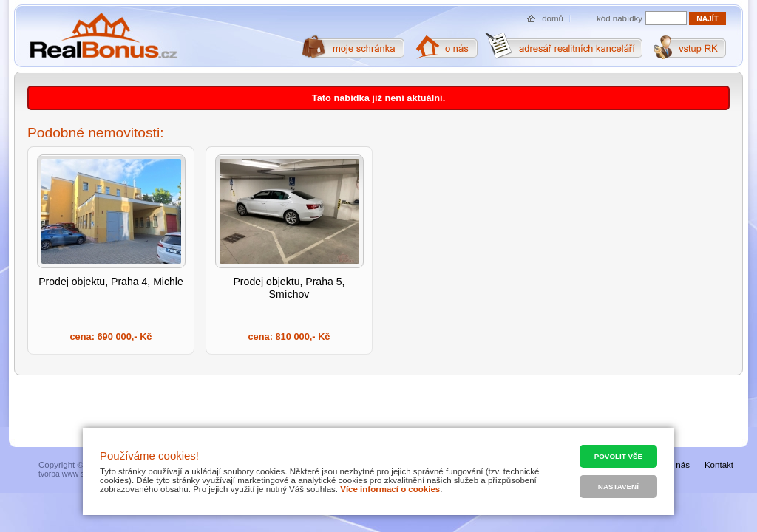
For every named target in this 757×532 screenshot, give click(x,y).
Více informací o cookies (390, 489)
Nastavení (618, 487)
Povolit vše (618, 456)
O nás (678, 465)
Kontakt (719, 465)
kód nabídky (619, 18)
